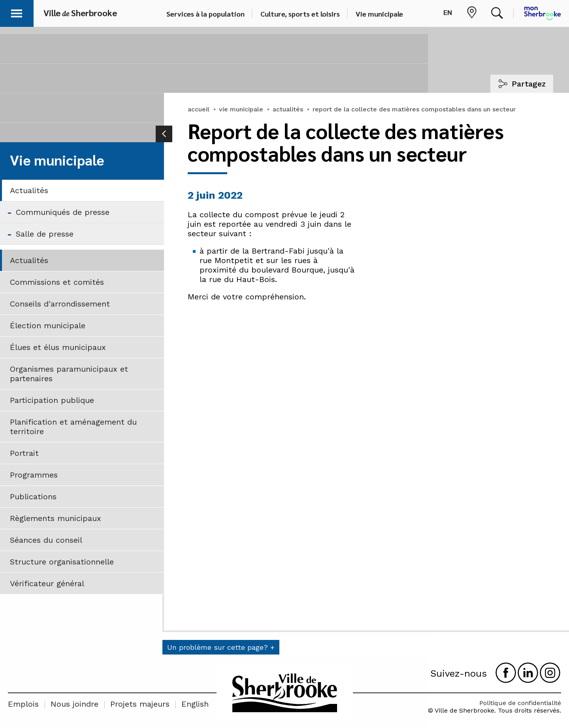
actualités (288, 109)
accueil (199, 109)
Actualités (29, 190)
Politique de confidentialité (520, 703)
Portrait (24, 453)
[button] (17, 12)
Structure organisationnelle (62, 562)
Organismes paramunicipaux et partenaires (69, 374)
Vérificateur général (47, 583)
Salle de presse (45, 234)
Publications (33, 497)
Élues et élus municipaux (58, 347)
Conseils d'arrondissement (60, 304)
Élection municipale (48, 325)
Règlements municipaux (56, 518)
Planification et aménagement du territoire (73, 427)
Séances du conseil (46, 540)
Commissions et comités (57, 282)
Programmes (34, 475)
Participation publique (52, 400)
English (195, 704)
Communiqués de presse (63, 212)
